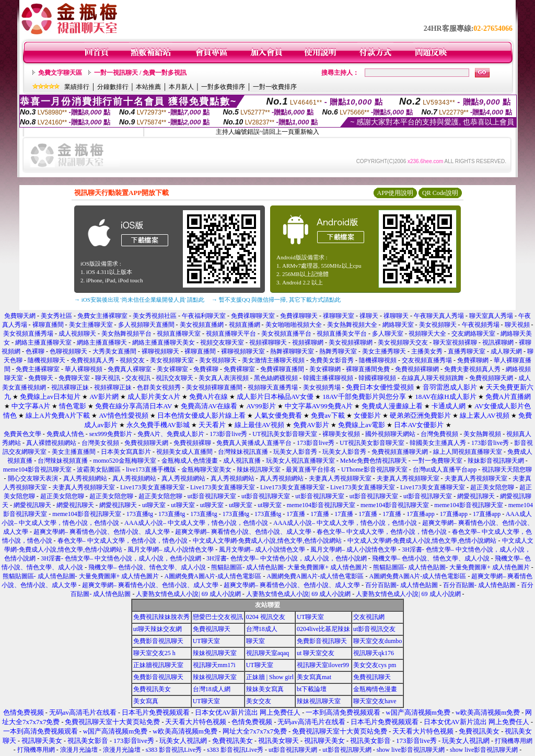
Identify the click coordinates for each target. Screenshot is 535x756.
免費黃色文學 (22, 434)
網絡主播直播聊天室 (43, 342)
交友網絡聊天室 (473, 334)
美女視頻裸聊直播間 (214, 387)
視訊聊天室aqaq (268, 653)
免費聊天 (41, 378)
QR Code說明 (440, 193)
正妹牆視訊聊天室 (158, 665)
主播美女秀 (427, 351)
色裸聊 (35, 351)
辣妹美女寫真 (265, 689)
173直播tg (140, 514)
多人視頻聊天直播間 (146, 325)
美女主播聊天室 (91, 325)
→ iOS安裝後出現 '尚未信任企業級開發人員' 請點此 (139, 300)
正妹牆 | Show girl (270, 677)
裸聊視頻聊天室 (243, 351)
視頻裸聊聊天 (268, 342)
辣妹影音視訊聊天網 (496, 461)
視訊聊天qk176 (374, 653)
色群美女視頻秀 (159, 387)
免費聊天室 (74, 378)
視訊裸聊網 (498, 342)
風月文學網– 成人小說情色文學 (171, 549)
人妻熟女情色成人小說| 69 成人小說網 (188, 594)
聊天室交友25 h (154, 653)
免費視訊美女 (152, 689)
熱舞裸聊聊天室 (292, 351)
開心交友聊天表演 (33, 478)
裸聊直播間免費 (368, 369)
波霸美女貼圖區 (99, 469)
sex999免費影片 (111, 434)
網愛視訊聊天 (476, 496)
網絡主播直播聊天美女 (164, 342)
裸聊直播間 (48, 325)
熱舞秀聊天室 (338, 351)
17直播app (420, 514)
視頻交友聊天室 (222, 342)
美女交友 (259, 701)
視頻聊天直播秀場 (273, 387)
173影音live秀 (228, 434)
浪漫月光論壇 (79, 750)
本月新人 (181, 87)
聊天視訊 (108, 378)
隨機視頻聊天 (46, 360)
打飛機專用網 (514, 741)
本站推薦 (148, 87)
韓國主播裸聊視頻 (328, 378)
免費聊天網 (20, 316)
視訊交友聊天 (175, 378)
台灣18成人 (262, 629)
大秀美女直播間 (114, 351)
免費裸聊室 (239, 369)
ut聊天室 (154, 505)
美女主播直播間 (74, 452)
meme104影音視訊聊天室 (37, 469)
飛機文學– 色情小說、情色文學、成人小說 (431, 558)
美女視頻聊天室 (172, 360)
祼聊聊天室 (339, 316)
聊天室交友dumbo (377, 641)
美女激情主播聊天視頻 (273, 360)
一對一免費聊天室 (437, 461)
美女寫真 (146, 701)
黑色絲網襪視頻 (276, 378)
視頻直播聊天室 (179, 334)
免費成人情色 (65, 434)
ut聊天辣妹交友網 (158, 629)
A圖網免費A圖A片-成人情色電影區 (213, 576)
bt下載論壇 (312, 689)
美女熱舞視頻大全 (352, 325)
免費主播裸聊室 (38, 369)
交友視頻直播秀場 (427, 360)
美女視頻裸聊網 (351, 342)
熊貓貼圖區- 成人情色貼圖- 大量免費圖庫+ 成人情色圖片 (289, 567)
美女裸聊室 (172, 369)
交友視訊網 (369, 617)
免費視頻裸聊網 (417, 369)
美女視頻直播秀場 (28, 334)
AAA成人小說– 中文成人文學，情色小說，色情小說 (196, 523)
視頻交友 (132, 360)
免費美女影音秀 (332, 360)
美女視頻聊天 (438, 325)
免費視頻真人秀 (92, 360)
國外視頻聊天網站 (390, 434)
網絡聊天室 (398, 325)
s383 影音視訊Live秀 (174, 750)
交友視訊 (138, 378)
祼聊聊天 (396, 316)
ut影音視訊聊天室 (212, 496)
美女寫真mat (314, 677)
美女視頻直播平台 (286, 334)
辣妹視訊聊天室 (259, 469)
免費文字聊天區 (60, 73)
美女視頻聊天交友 (403, 342)
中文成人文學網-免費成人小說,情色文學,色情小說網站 (267, 541)
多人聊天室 (388, 334)
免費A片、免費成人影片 (171, 434)
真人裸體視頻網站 (51, 443)
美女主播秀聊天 (384, 351)
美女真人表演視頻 (224, 378)
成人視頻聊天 (77, 334)
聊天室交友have (375, 701)
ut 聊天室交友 (316, 653)
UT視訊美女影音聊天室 (285, 434)
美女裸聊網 (325, 369)
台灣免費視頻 (439, 434)
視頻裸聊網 (308, 342)
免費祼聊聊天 (299, 316)
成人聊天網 (506, 351)
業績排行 (77, 87)
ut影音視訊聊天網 (293, 750)
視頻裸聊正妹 (113, 387)
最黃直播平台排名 (311, 469)
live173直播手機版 (151, 469)
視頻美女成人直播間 (184, 452)
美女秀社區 (56, 316)
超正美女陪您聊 (492, 487)
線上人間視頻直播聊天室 (468, 452)
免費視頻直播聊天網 (400, 452)
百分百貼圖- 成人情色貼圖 (402, 585)
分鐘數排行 (113, 87)
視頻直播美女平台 (342, 334)
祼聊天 (369, 316)
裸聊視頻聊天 (160, 351)
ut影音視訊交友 (374, 629)
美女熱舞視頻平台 (126, 334)
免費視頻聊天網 (491, 378)
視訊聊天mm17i (214, 665)
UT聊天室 (310, 617)
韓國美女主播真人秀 (438, 443)
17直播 (296, 514)
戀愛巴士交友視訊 (218, 617)
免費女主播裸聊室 (102, 316)
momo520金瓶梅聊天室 (125, 461)
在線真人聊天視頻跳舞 (433, 378)
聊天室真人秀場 (491, 316)
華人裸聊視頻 (84, 369)
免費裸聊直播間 (282, 369)
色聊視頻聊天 (68, 351)
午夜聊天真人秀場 (439, 316)
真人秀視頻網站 (85, 478)
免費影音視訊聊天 (158, 641)
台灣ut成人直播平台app (445, 469)
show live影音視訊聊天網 (411, 750)
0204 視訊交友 (266, 617)
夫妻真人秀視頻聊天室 (340, 478)
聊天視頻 (517, 325)
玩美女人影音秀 (295, 452)
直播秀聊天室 (467, 351)
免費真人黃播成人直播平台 (254, 443)
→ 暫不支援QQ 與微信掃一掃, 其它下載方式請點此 (276, 300)
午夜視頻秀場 (481, 325)
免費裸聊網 (473, 360)
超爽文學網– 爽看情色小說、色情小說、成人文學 (102, 532)
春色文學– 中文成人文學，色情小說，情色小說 (382, 532)
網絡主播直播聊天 (102, 342)
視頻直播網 (245, 325)
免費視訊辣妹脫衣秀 (161, 617)
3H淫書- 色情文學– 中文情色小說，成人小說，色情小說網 (121, 558)
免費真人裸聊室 (130, 369)
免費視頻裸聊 (192, 443)
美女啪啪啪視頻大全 (294, 325)
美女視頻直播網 (202, 325)
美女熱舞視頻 (482, 434)
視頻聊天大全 (427, 334)
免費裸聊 (206, 369)
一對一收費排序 (275, 87)
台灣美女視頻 (100, 443)
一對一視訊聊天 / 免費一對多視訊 (140, 73)
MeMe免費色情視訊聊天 (374, 461)
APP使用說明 (395, 193)
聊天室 (255, 641)
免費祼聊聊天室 (253, 316)
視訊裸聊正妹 (70, 387)
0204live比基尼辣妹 (323, 629)
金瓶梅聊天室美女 (206, 469)
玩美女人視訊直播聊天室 (300, 461)
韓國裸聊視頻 (377, 378)
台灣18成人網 (212, 689)
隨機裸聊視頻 (378, 360)
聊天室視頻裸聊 (455, 342)
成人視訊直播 (242, 461)
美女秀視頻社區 (155, 316)
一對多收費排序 (223, 87)
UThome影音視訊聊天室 (374, 469)
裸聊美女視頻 (341, 434)
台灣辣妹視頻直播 (63, 461)
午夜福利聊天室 (204, 316)
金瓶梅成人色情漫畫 (190, 461)
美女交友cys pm (375, 665)
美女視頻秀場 (322, 387)
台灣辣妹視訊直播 (243, 452)
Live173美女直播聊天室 (153, 487)
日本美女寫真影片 (126, 452)
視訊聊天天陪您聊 (507, 469)
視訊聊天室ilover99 (323, 665)
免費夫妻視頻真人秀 (472, 369)
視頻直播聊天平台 (231, 334)
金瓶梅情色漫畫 (375, 689)
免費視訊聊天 (212, 629)
